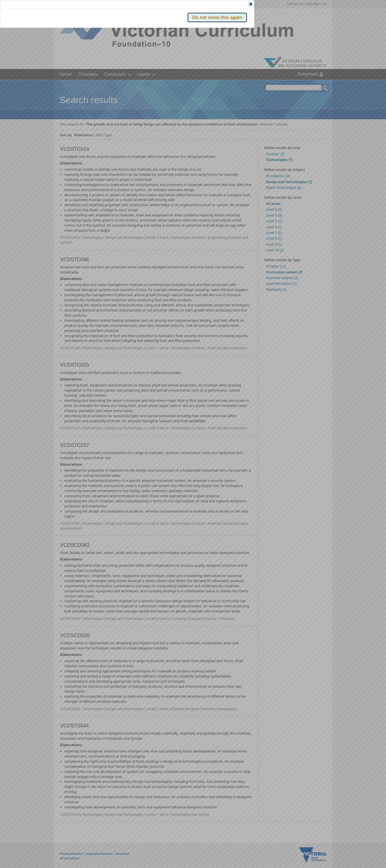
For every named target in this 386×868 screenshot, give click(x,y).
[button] (315, 85)
